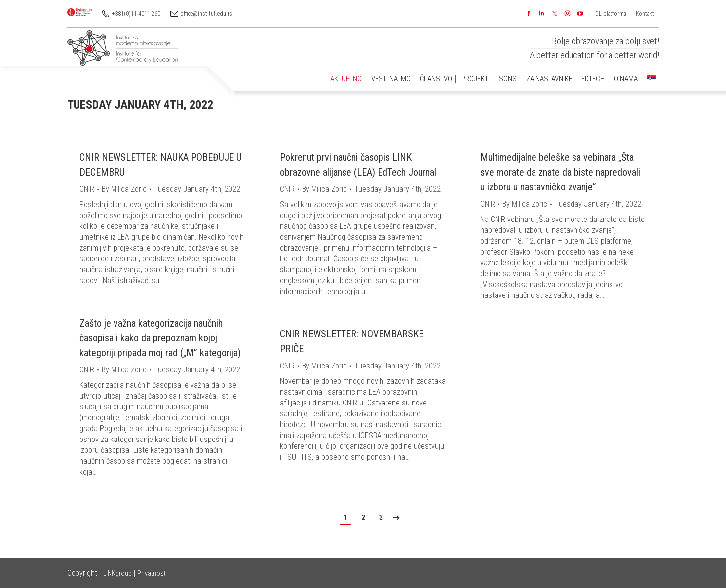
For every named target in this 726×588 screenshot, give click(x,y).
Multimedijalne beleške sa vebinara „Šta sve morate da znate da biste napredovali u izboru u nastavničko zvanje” (560, 172)
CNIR (87, 189)
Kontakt (645, 14)
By (124, 189)
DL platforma (611, 14)
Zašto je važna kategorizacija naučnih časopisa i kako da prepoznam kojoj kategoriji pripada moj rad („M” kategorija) (160, 338)
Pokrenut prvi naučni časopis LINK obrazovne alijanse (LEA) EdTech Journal (358, 165)
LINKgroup (117, 573)
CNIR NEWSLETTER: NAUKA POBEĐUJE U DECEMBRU (161, 165)
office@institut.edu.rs (207, 14)
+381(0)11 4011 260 (136, 14)
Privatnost (152, 573)
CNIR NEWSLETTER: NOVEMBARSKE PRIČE (352, 341)
